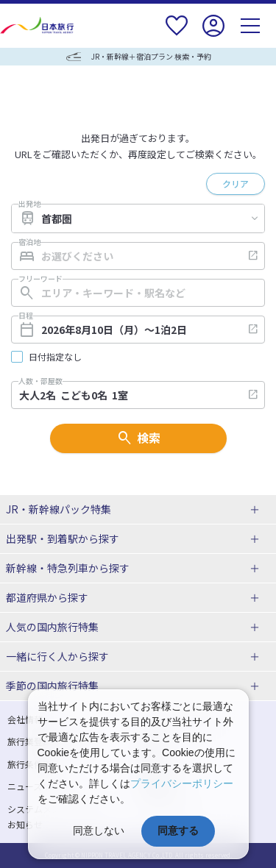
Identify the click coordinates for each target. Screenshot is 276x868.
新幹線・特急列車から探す (68, 568)
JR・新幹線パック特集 (59, 509)
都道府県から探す (47, 597)
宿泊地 (29, 242)
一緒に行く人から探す (57, 656)
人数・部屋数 (40, 381)
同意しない (99, 830)
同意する (178, 830)
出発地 (29, 204)
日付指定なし (55, 357)
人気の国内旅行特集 (52, 627)
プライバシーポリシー (182, 783)
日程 (26, 316)
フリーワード (40, 279)
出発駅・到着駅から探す (63, 538)
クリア (236, 184)
